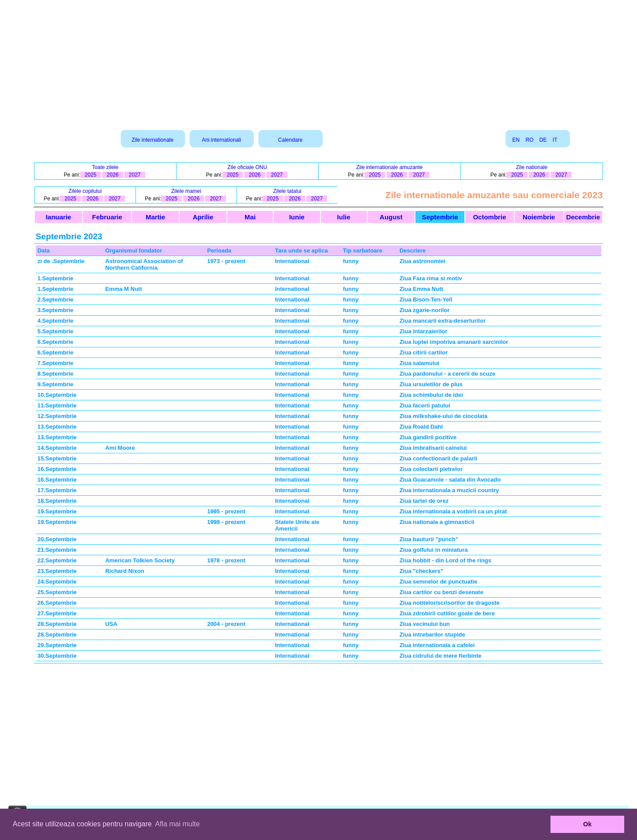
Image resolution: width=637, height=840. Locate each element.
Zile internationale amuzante (390, 167)
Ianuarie (59, 217)
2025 (91, 175)
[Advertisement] (319, 62)
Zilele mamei (186, 191)
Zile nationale (532, 167)
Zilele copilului (85, 191)
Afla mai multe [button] (177, 824)
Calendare (290, 140)
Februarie (107, 217)
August (391, 217)
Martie (155, 217)
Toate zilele (105, 167)
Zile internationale (153, 140)
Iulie (344, 217)
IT (555, 140)
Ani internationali (221, 140)
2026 (113, 175)
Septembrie (440, 217)
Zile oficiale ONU (247, 167)
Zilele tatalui (287, 191)
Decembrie (583, 217)
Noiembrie (539, 217)
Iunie (297, 217)
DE (543, 140)
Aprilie (203, 217)
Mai (250, 217)
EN (516, 140)
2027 (135, 175)
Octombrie (489, 217)
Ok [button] (587, 824)
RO (529, 140)
